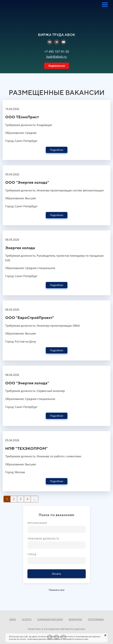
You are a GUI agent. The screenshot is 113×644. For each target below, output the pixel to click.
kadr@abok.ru (56, 57)
